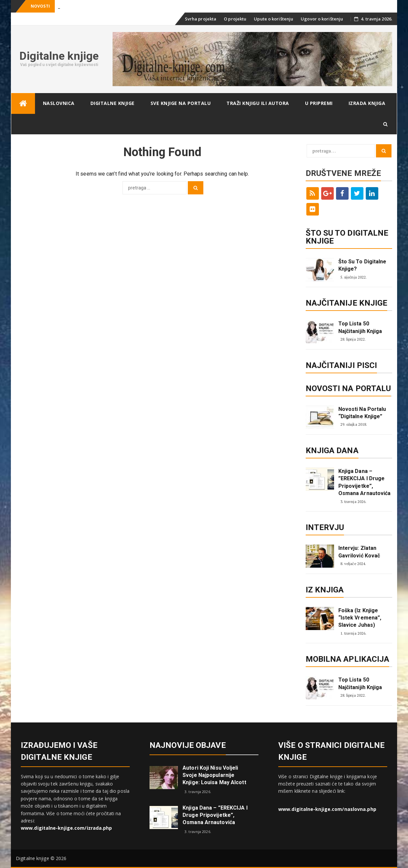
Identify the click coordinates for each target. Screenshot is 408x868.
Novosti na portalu (348, 388)
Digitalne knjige (59, 56)
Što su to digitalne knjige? (362, 265)
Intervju (325, 527)
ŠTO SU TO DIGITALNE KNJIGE (347, 237)
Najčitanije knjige (347, 303)
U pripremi (319, 103)
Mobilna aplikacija (348, 659)
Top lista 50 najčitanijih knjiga (360, 327)
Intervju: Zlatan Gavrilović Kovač (359, 552)
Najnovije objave (188, 745)
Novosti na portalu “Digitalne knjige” (362, 413)
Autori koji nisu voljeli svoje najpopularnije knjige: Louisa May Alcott (214, 775)
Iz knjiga (325, 590)
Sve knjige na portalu (181, 103)
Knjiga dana (332, 451)
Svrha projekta (201, 19)
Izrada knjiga (367, 103)
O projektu (235, 19)
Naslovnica (59, 103)
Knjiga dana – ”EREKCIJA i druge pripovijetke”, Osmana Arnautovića (365, 482)
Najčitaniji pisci (341, 365)
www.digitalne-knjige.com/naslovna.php (327, 809)
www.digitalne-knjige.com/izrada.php (67, 828)
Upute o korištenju (273, 19)
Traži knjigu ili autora (258, 103)
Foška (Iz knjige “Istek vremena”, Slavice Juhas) (360, 618)
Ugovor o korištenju (322, 19)
